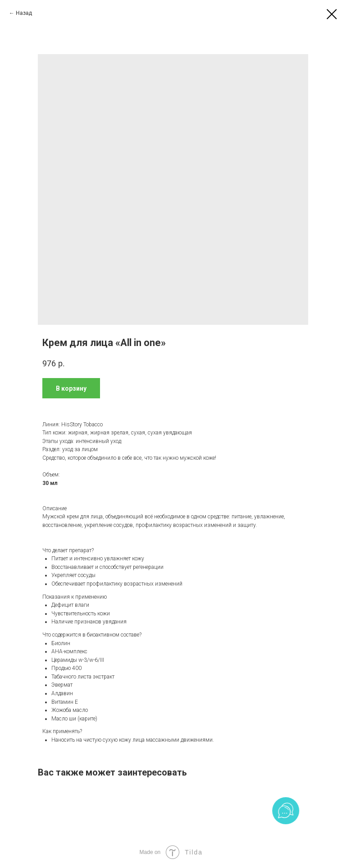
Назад (24, 13)
